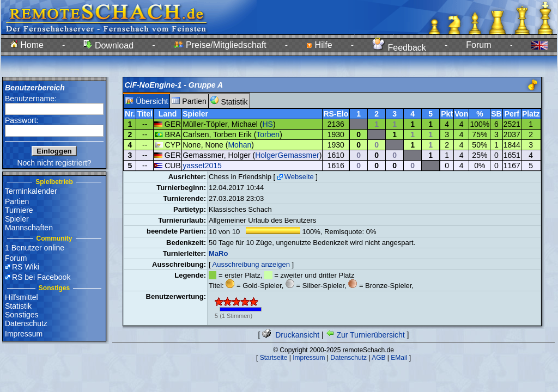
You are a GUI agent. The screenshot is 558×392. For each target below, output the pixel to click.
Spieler (17, 219)
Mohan (239, 145)
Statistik (18, 306)
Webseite (299, 177)
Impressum (24, 334)
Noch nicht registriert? (54, 163)
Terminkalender (31, 191)
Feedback (399, 48)
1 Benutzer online (35, 248)
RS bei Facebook (41, 277)
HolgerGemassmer (287, 155)
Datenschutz (26, 323)
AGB (378, 358)
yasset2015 (202, 166)
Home (27, 45)
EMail (399, 358)
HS (267, 124)
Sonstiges (22, 315)
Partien (17, 201)
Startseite (274, 358)
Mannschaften (29, 228)
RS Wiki (26, 267)
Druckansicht (291, 335)
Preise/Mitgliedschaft (220, 45)
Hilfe (319, 45)
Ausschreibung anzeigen (251, 264)
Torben (268, 134)
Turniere (19, 210)
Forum (478, 45)
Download (108, 45)
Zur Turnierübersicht (365, 335)
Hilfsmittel (22, 297)
